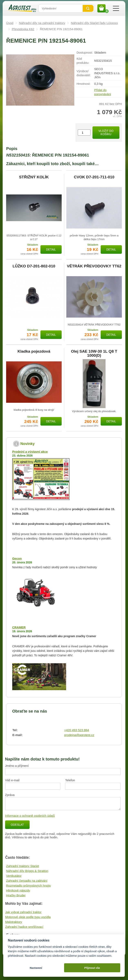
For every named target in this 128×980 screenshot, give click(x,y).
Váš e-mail (12, 780)
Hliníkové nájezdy (18, 890)
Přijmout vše (92, 968)
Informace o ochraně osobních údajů (30, 816)
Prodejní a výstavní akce (30, 452)
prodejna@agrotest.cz (79, 735)
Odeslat (17, 825)
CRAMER (19, 627)
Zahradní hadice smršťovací (24, 927)
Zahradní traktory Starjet (23, 866)
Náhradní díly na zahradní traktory (42, 23)
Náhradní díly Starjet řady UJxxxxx (94, 23)
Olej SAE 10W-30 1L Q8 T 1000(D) (94, 353)
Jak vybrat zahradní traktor (23, 912)
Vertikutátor (14, 876)
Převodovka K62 (23, 29)
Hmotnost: (83, 84)
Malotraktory (14, 922)
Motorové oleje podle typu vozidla (28, 917)
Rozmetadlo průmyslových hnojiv (28, 886)
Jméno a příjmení (17, 766)
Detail (51, 249)
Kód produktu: (83, 61)
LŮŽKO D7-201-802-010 (34, 266)
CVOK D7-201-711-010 (94, 177)
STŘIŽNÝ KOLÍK (34, 177)
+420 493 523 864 (77, 730)
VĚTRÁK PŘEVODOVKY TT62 (94, 266)
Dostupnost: (85, 52)
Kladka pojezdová (34, 351)
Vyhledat (88, 8)
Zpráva (10, 795)
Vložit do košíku (106, 133)
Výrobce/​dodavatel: (84, 73)
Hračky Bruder (16, 895)
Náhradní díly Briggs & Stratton (27, 871)
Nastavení (36, 968)
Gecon (17, 558)
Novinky (28, 444)
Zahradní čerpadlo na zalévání (27, 881)
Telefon (70, 780)
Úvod (10, 23)
